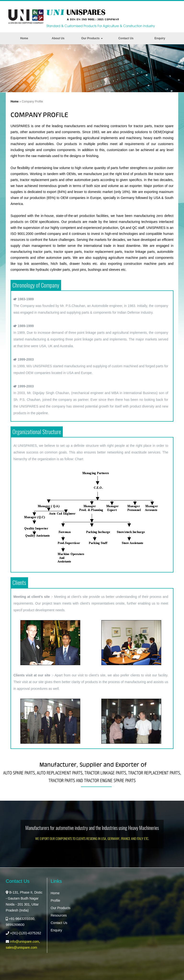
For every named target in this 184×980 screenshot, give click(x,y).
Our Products (92, 38)
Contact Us (126, 38)
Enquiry (160, 38)
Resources (59, 915)
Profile (56, 901)
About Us (58, 38)
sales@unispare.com (21, 947)
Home (24, 38)
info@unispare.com (25, 941)
